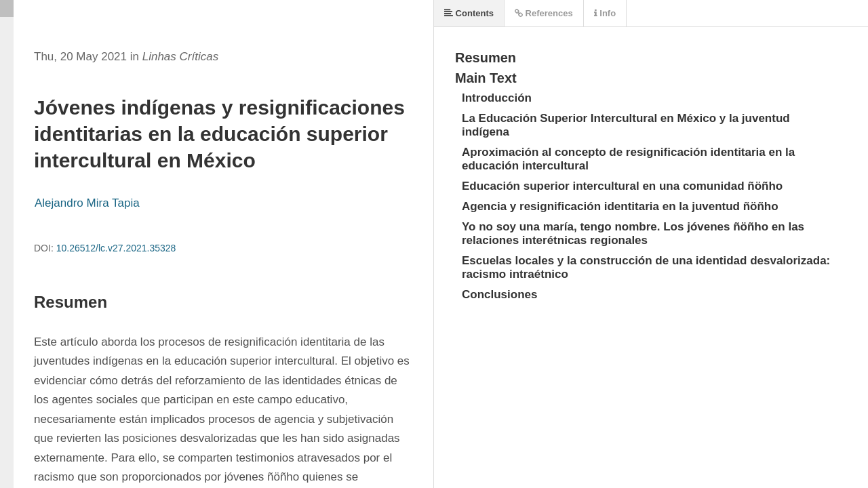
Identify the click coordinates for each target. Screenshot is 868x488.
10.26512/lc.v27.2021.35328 (116, 248)
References (544, 13)
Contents (469, 13)
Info (605, 13)
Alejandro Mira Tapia (87, 203)
